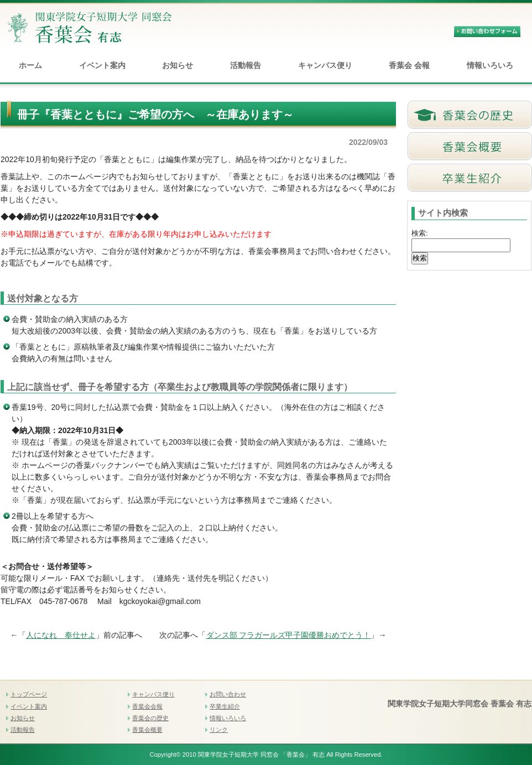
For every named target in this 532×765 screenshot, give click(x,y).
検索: (420, 233)
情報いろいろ (490, 65)
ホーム (30, 65)
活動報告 (246, 65)
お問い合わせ (228, 694)
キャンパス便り (325, 65)
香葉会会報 (147, 706)
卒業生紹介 (225, 706)
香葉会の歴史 (150, 718)
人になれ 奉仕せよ (61, 635)
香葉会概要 (147, 730)
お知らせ (178, 65)
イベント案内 (102, 65)
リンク (219, 730)
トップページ (29, 694)
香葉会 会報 (409, 65)
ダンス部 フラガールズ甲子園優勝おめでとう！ (289, 635)
